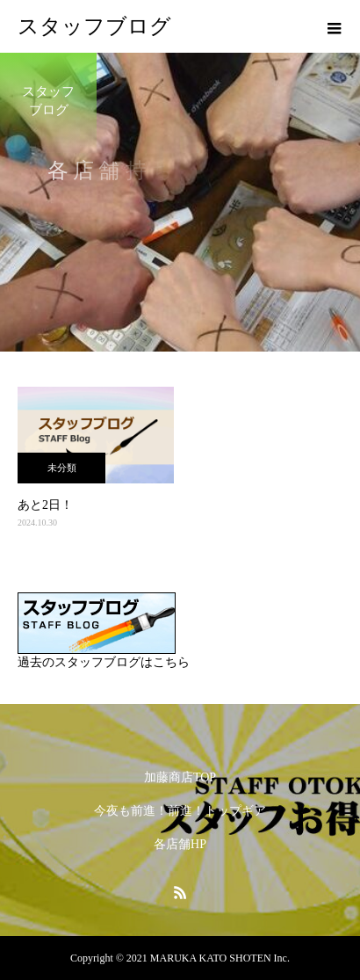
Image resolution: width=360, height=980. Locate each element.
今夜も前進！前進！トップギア (180, 811)
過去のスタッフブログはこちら (104, 662)
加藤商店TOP (180, 777)
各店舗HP (180, 844)
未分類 (62, 468)
